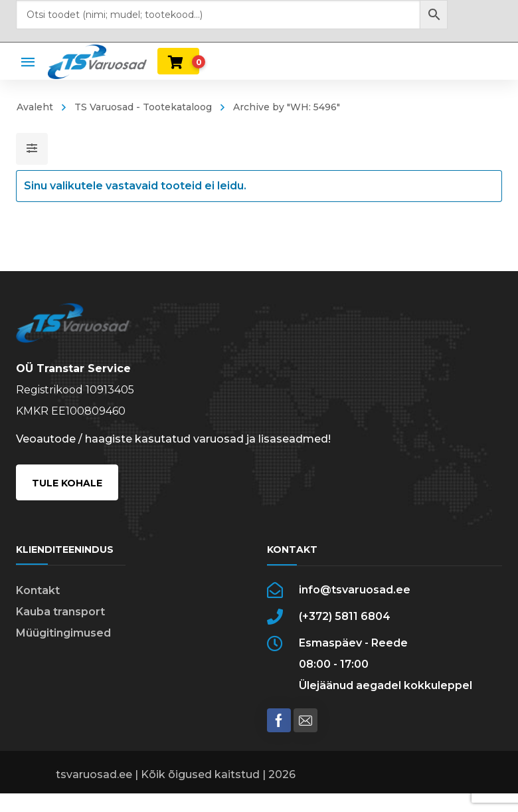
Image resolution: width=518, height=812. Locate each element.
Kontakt (38, 590)
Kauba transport (60, 612)
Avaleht (35, 107)
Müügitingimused (63, 633)
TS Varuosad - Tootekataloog (143, 107)
